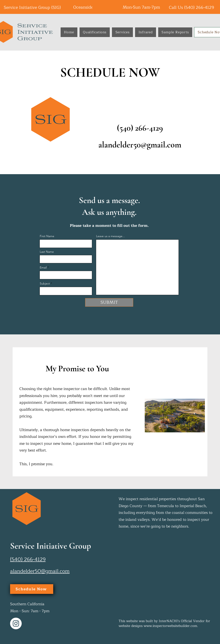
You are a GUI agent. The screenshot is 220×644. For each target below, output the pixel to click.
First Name (47, 236)
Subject (45, 283)
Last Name (47, 252)
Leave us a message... (111, 236)
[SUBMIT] (109, 302)
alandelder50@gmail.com (140, 145)
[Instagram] (16, 623)
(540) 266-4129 (199, 7)
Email (43, 267)
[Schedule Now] (32, 589)
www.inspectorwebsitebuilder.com (170, 626)
